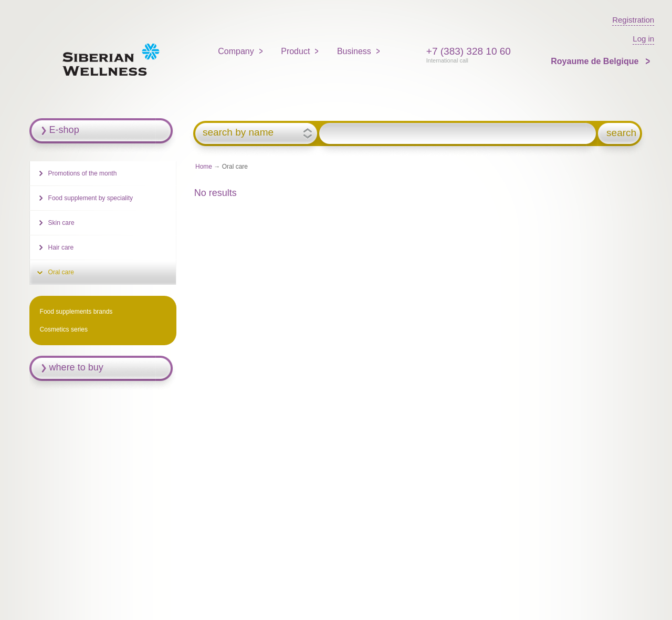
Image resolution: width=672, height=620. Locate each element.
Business (354, 51)
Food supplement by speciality (91, 198)
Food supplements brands (76, 312)
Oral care (61, 272)
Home (204, 167)
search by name (238, 132)
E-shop (64, 130)
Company (236, 51)
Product (295, 51)
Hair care (61, 247)
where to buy (76, 367)
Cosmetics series (64, 329)
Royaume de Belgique (596, 61)
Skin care (61, 223)
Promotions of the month (83, 173)
